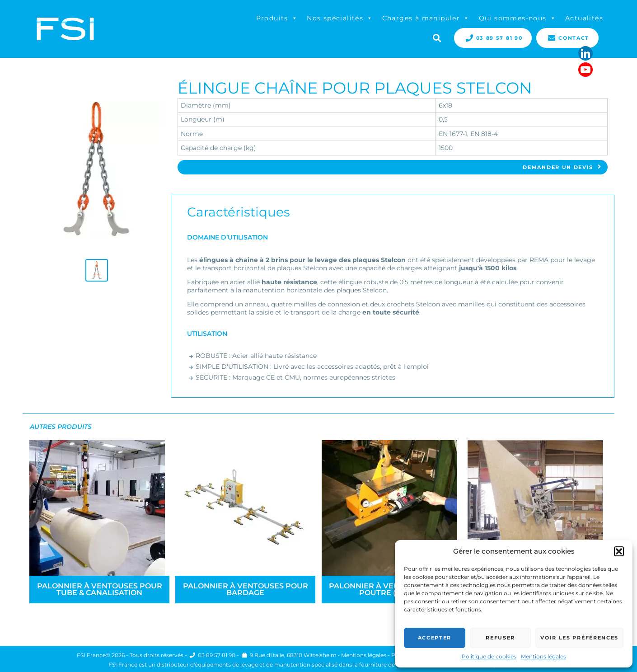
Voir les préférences (579, 638)
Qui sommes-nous (518, 18)
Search (436, 37)
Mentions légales (543, 656)
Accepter (435, 638)
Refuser (500, 638)
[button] (619, 551)
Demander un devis (562, 167)
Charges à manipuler (426, 18)
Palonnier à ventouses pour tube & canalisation (100, 590)
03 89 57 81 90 (493, 38)
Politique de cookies (489, 656)
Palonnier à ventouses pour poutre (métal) (391, 590)
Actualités (584, 18)
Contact (567, 38)
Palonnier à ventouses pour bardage (246, 590)
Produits (277, 18)
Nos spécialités (340, 18)
